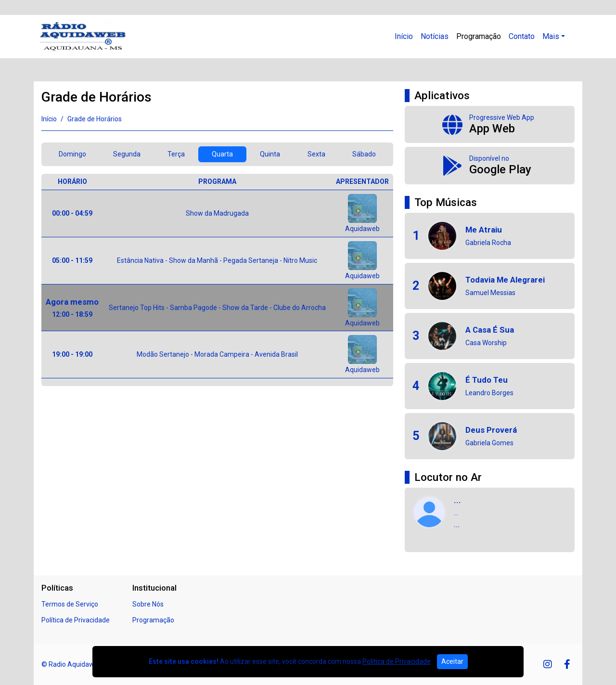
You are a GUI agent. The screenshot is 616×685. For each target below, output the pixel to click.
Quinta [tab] (270, 154)
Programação (479, 36)
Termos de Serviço (70, 604)
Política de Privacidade (76, 620)
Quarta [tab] (222, 154)
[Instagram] (548, 664)
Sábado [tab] (364, 154)
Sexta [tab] (316, 154)
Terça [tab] (176, 154)
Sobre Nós (148, 604)
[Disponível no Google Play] (490, 166)
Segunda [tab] (127, 154)
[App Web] (490, 125)
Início (404, 36)
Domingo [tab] (72, 154)
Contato (522, 36)
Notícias (435, 36)
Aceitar (452, 661)
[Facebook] (567, 664)
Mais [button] (551, 36)
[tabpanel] (217, 280)
